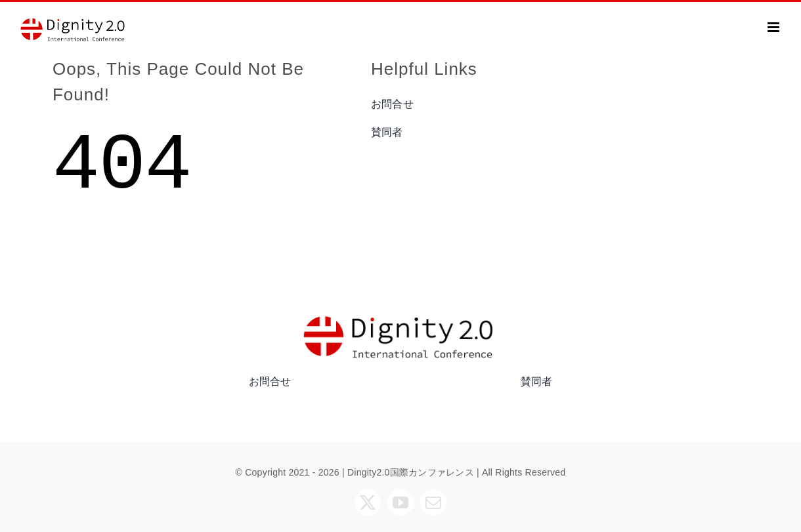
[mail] (433, 502)
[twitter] (368, 502)
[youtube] (401, 502)
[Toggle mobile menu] (774, 27)
